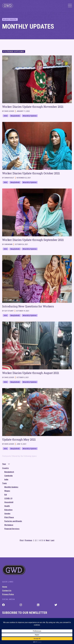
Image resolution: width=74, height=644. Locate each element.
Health (7, 506)
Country (5, 468)
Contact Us (7, 591)
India (6, 479)
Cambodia (8, 476)
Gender (7, 514)
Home (5, 587)
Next (48, 540)
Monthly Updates (11, 487)
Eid (6, 495)
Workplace (9, 525)
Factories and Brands (13, 521)
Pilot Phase (9, 517)
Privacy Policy (8, 594)
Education (8, 510)
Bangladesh (9, 472)
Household (9, 502)
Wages (7, 491)
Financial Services (12, 529)
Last (52, 540)
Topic (4, 483)
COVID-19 (8, 498)
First (22, 540)
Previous (28, 540)
